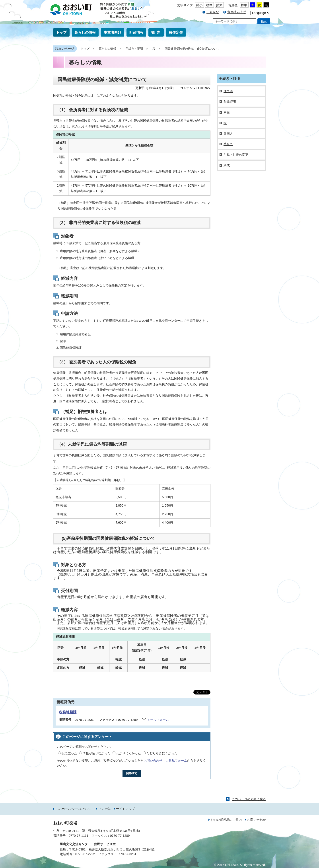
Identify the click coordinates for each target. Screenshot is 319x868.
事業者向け (113, 32)
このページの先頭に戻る (249, 799)
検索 (264, 21)
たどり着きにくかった (162, 753)
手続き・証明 (134, 49)
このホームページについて (74, 809)
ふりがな (213, 12)
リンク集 (104, 809)
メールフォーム (158, 720)
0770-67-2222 (85, 854)
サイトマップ (125, 809)
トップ (61, 32)
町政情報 (136, 32)
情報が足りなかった (97, 753)
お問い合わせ (257, 820)
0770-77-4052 (85, 720)
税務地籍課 (68, 712)
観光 (157, 32)
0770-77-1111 (79, 836)
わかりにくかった (128, 753)
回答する (132, 773)
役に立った (69, 753)
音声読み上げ (237, 12)
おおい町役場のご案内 (226, 820)
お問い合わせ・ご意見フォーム (165, 761)
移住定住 (176, 32)
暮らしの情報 (85, 32)
